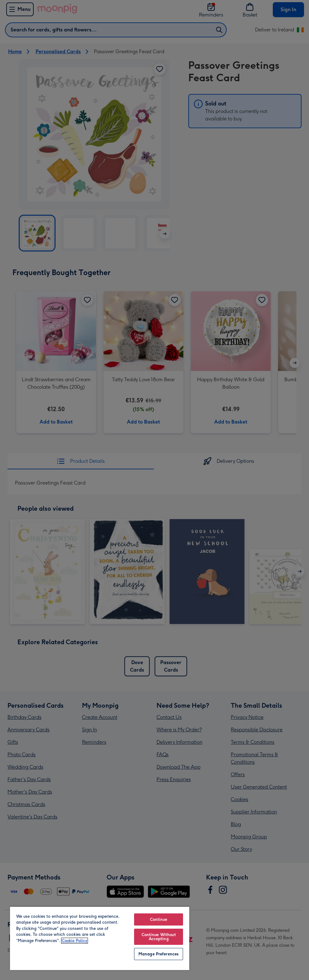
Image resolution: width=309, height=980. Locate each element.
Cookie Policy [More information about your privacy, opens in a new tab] (75, 941)
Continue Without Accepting (159, 937)
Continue (159, 919)
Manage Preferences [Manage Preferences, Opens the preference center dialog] (159, 954)
